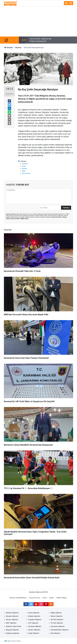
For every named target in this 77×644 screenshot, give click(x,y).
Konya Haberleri (34, 613)
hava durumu (26, 173)
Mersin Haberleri (57, 616)
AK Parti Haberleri (57, 620)
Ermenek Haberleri (35, 626)
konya (24, 166)
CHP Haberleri (33, 623)
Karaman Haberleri (12, 613)
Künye (45, 598)
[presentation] (11, 40)
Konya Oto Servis (35, 598)
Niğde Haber (25, 219)
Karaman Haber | (57, 217)
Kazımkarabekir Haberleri (60, 630)
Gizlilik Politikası (61, 598)
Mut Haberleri (55, 633)
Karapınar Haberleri (13, 633)
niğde (24, 171)
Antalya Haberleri (34, 616)
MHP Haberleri (11, 623)
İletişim (52, 598)
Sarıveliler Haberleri (58, 626)
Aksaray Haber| (16, 219)
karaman (25, 164)
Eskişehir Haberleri (35, 620)
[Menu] (66, 3)
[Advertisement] (38, 21)
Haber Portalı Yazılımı (14, 641)
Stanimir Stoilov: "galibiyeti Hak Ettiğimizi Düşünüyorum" (40, 40)
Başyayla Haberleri (12, 630)
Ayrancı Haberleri (34, 630)
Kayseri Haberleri (12, 620)
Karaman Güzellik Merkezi (18, 598)
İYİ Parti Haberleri (57, 623)
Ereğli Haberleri (34, 633)
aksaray (25, 169)
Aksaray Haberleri (12, 616)
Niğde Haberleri (56, 613)
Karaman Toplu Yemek (14, 626)
